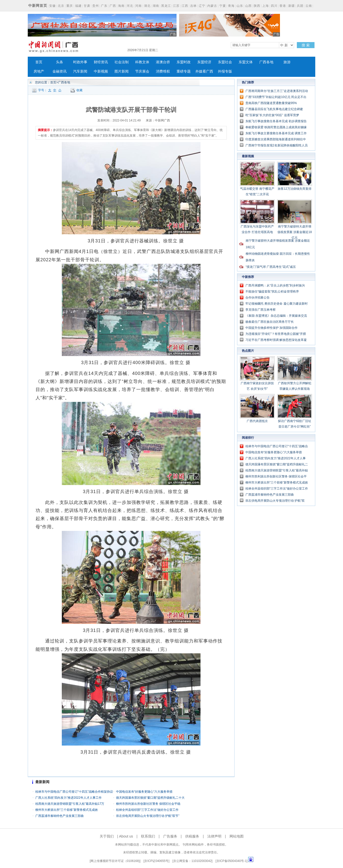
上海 (266, 6)
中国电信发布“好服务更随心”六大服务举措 (144, 792)
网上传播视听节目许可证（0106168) (115, 861)
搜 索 (306, 45)
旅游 (287, 62)
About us (126, 836)
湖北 (147, 6)
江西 (185, 6)
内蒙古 (212, 6)
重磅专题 (184, 71)
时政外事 (80, 62)
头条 (60, 62)
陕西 (257, 6)
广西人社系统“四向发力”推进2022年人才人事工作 (68, 798)
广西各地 (266, 62)
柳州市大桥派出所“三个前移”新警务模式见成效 (67, 810)
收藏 (79, 90)
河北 (130, 6)
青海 (231, 6)
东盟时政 (184, 62)
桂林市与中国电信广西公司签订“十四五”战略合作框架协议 (74, 792)
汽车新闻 (80, 71)
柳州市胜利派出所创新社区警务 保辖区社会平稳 (148, 804)
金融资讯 (60, 71)
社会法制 (122, 62)
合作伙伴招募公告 (258, 298)
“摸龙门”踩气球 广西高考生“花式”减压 (271, 267)
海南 (121, 6)
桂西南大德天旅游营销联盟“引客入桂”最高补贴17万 (70, 804)
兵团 (300, 6)
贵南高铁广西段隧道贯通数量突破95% (271, 103)
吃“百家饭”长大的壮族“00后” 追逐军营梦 (272, 115)
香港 (283, 6)
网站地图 (237, 836)
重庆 (70, 6)
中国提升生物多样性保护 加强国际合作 (271, 328)
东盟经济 (204, 62)
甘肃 (87, 6)
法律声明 (214, 836)
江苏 (176, 6)
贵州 (96, 6)
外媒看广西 (204, 71)
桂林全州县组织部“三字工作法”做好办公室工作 (147, 810)
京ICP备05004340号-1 (232, 861)
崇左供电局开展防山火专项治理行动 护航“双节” (148, 816)
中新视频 (101, 71)
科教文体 (142, 62)
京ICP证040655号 (156, 861)
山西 (248, 6)
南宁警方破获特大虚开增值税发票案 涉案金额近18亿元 (295, 232)
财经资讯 (101, 62)
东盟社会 (225, 62)
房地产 (39, 71)
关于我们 (107, 836)
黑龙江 (166, 6)
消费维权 (163, 71)
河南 (138, 6)
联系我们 (148, 836)
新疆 (292, 6)
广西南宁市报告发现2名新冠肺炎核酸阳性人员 (277, 145)
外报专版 (225, 71)
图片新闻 (122, 71)
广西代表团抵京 (257, 421)
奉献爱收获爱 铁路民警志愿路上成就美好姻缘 (276, 127)
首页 (39, 62)
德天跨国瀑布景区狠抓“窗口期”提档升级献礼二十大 (150, 798)
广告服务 (170, 836)
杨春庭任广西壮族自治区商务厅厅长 (270, 322)
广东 (104, 6)
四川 (274, 6)
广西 (113, 6)
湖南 (156, 6)
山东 (240, 6)
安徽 (52, 6)
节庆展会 (142, 71)
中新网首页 (38, 6)
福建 (78, 6)
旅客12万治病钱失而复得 (294, 189)
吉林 (193, 6)
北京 (61, 6)
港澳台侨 (163, 62)
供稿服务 (192, 836)
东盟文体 (246, 62)
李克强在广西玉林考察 (261, 310)
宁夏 (223, 6)
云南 (309, 6)
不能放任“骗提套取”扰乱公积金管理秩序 (272, 292)
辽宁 (202, 6)
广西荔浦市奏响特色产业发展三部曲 (60, 816)
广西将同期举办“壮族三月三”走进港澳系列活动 (277, 91)
